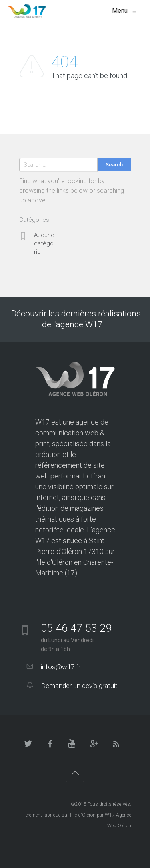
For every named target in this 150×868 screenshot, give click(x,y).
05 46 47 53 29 (76, 628)
